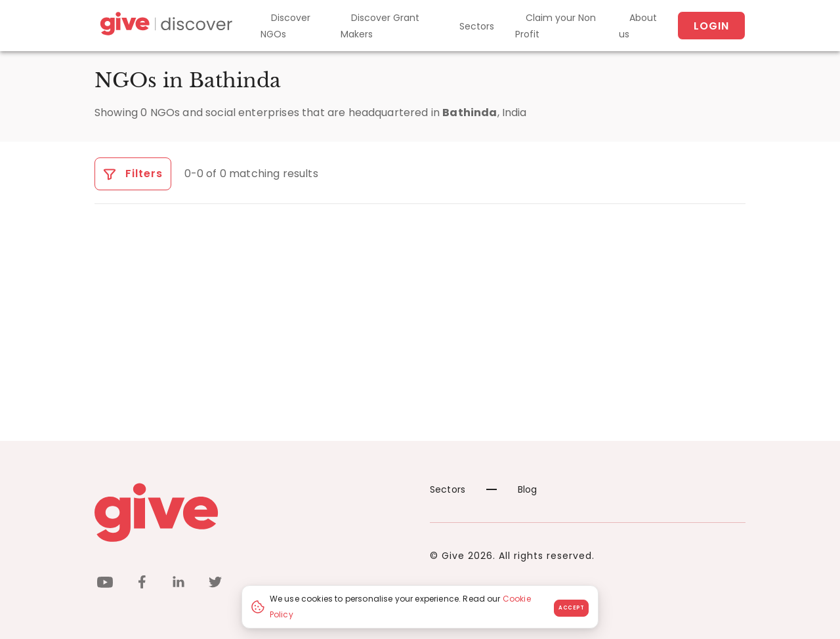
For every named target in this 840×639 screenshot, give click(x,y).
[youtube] (105, 584)
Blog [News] (512, 489)
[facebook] (142, 584)
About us (638, 26)
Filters (133, 174)
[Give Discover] (164, 26)
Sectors (477, 26)
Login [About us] (711, 26)
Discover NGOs (285, 26)
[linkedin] (178, 584)
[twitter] (215, 584)
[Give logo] (252, 512)
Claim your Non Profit (556, 26)
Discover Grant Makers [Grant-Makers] (380, 26)
